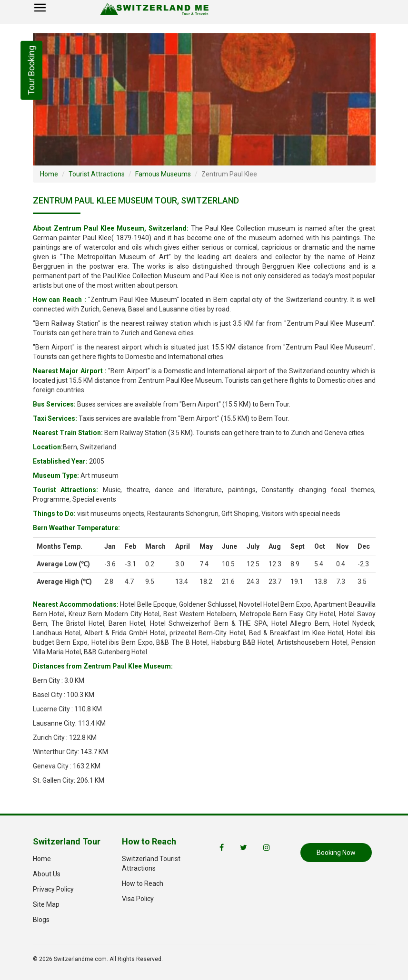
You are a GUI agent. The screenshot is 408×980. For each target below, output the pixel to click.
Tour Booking (31, 70)
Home (49, 174)
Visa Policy (138, 899)
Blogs (41, 920)
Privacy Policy (53, 889)
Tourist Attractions (97, 174)
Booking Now (336, 853)
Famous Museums (163, 174)
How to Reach (143, 883)
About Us (47, 874)
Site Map (46, 904)
